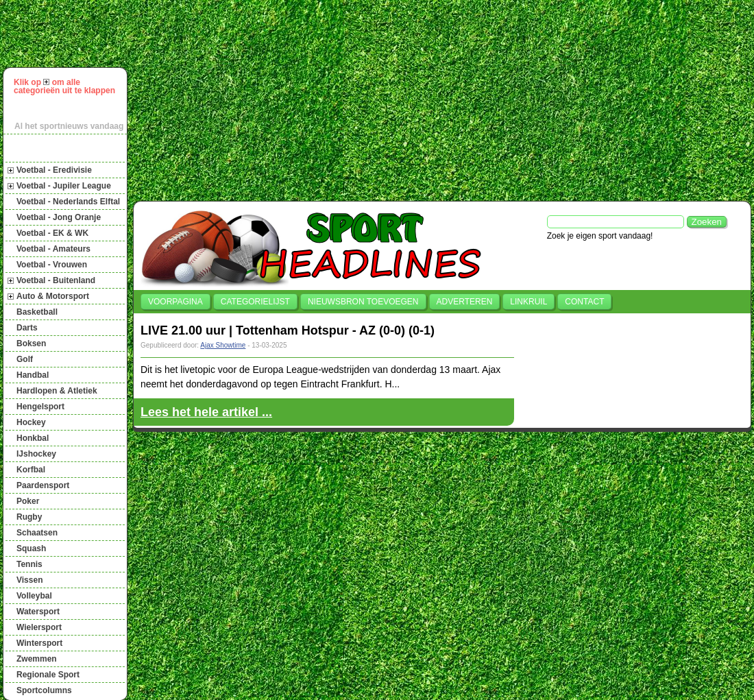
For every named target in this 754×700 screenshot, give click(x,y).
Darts (27, 328)
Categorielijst (255, 302)
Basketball (37, 312)
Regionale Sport (48, 675)
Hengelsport (40, 407)
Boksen (31, 343)
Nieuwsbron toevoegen (363, 302)
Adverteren (465, 302)
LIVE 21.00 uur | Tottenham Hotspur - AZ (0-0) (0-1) (288, 330)
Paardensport (43, 485)
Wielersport (39, 627)
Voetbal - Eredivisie (54, 170)
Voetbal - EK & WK (52, 233)
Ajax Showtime (223, 345)
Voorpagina (175, 302)
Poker (28, 501)
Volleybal (34, 596)
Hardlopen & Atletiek (57, 391)
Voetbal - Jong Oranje (59, 217)
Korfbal (31, 470)
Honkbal (33, 438)
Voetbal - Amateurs (53, 249)
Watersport (38, 612)
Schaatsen (37, 533)
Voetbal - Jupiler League (64, 186)
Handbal (33, 375)
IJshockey (36, 454)
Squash (31, 548)
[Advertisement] (361, 99)
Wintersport (39, 643)
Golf (25, 359)
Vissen (29, 580)
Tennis (29, 564)
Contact (584, 302)
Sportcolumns (44, 690)
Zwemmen (37, 659)
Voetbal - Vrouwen (52, 265)
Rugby (29, 517)
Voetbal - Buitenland (56, 280)
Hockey (31, 422)
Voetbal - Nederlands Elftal (68, 202)
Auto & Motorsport (53, 296)
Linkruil (528, 302)
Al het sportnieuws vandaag (69, 126)
